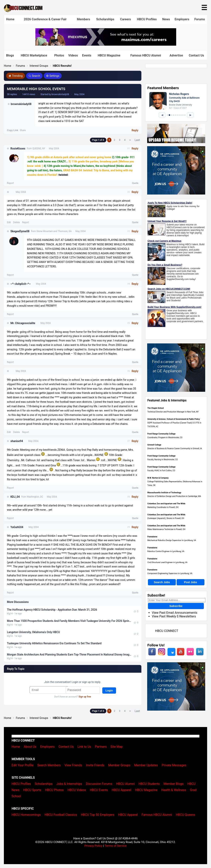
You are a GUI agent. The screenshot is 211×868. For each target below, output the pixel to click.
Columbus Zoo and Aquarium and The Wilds (166, 504)
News (166, 19)
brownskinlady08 (21, 104)
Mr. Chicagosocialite (23, 323)
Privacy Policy (93, 846)
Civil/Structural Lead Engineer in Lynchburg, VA (167, 562)
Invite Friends (95, 765)
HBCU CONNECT (167, 631)
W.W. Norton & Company (158, 478)
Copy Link (13, 130)
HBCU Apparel (122, 790)
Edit (9, 222)
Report (10, 183)
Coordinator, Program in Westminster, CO (165, 437)
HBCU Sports (32, 790)
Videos (73, 55)
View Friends (73, 765)
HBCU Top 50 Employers (98, 815)
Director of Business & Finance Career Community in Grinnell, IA (175, 449)
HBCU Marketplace (34, 55)
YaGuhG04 (17, 527)
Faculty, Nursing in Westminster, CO (163, 460)
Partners (101, 747)
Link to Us (84, 747)
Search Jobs (162, 582)
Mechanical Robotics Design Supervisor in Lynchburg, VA (172, 540)
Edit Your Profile (23, 765)
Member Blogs (174, 784)
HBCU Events (99, 790)
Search (34, 76)
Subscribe (176, 606)
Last (137, 140)
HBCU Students (149, 784)
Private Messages (174, 765)
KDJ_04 (15, 497)
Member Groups (119, 765)
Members (84, 19)
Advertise (176, 55)
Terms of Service (116, 846)
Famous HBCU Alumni (146, 55)
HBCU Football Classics (61, 815)
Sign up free (85, 697)
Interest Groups (39, 66)
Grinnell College (154, 445)
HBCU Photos (54, 790)
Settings (53, 76)
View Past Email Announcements (175, 613)
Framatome (152, 537)
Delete (16, 222)
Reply (135, 130)
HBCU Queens (185, 815)
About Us (30, 747)
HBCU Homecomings (26, 815)
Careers (126, 19)
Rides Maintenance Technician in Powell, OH (166, 529)
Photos (59, 55)
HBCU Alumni (126, 784)
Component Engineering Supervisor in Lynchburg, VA (170, 573)
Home (10, 19)
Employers (182, 19)
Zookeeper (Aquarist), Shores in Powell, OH (166, 518)
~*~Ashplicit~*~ (21, 284)
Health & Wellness (174, 790)
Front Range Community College (161, 434)
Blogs (10, 55)
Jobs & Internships (69, 784)
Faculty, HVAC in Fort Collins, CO (161, 471)
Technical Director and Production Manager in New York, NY (173, 412)
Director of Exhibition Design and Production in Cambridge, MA (174, 496)
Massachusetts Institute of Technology (164, 493)
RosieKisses (18, 149)
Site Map (117, 747)
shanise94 (17, 441)
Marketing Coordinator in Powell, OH (163, 507)
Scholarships (105, 19)
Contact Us (196, 55)
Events (87, 55)
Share (23, 130)
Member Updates (146, 765)
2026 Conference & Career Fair (45, 19)
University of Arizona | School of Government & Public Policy (174, 419)
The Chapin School (155, 408)
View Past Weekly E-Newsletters (174, 616)
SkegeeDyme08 (20, 231)
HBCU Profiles (147, 19)
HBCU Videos (77, 790)
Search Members (49, 765)
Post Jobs (191, 582)
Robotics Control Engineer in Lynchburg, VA (166, 551)
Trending (16, 76)
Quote (135, 183)
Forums (200, 19)
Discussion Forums (99, 784)
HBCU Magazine (109, 55)
